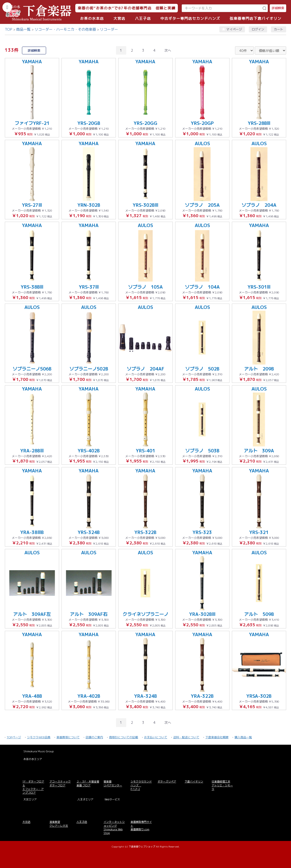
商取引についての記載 (124, 737)
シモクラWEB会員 (39, 737)
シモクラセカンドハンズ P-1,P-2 (141, 785)
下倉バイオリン (194, 782)
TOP (9, 29)
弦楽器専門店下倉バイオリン (256, 18)
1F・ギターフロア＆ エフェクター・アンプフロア (33, 787)
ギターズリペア (167, 782)
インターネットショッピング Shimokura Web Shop (114, 827)
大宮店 (119, 18)
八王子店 (143, 18)
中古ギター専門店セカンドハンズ (190, 18)
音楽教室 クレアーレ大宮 (59, 824)
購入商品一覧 (243, 737)
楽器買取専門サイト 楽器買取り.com (141, 826)
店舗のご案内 (94, 737)
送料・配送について (186, 737)
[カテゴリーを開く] (7, 7)
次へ (168, 50)
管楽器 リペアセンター (113, 783)
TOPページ (14, 737)
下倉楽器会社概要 (217, 737)
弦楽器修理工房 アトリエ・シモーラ (222, 785)
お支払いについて (156, 737)
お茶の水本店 (92, 18)
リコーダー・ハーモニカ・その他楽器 (65, 29)
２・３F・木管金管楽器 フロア (88, 783)
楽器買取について (68, 737)
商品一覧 (23, 29)
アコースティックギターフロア (60, 783)
